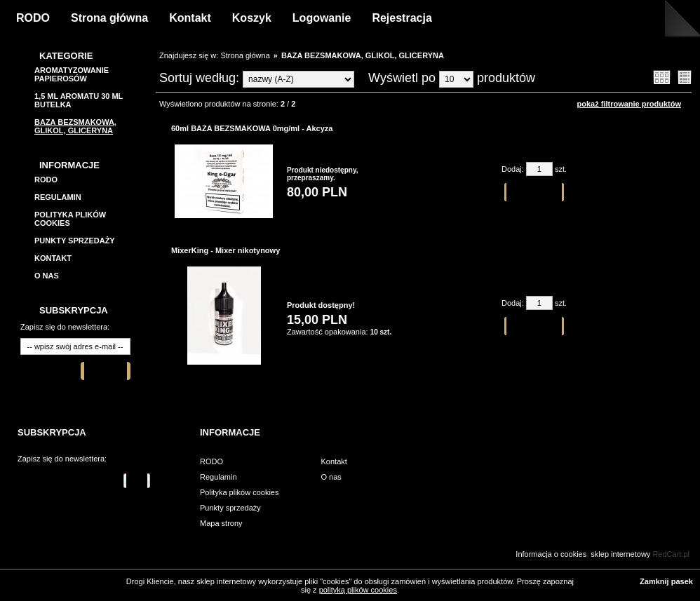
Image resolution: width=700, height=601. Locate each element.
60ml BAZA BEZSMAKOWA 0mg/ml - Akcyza (252, 128)
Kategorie (66, 56)
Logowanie (322, 18)
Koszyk (252, 18)
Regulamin (58, 197)
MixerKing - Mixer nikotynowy (226, 250)
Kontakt (190, 18)
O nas (47, 276)
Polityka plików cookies (240, 492)
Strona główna (109, 18)
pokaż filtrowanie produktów (629, 104)
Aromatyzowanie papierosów (72, 74)
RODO (33, 18)
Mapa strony (221, 523)
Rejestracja (402, 18)
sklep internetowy (620, 554)
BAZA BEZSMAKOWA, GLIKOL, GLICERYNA (75, 126)
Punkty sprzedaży (75, 241)
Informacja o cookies (551, 554)
